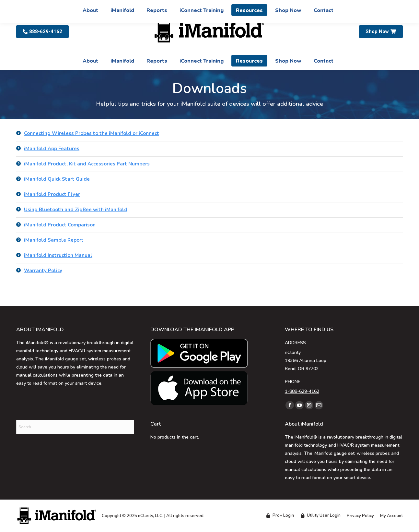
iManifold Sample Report (54, 240)
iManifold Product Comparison (60, 225)
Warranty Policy (43, 271)
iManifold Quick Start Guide (57, 179)
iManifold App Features (52, 149)
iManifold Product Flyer (52, 194)
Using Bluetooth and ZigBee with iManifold (76, 210)
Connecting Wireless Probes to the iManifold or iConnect (92, 133)
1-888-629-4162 (302, 391)
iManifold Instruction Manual (58, 255)
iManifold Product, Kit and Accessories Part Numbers (87, 164)
